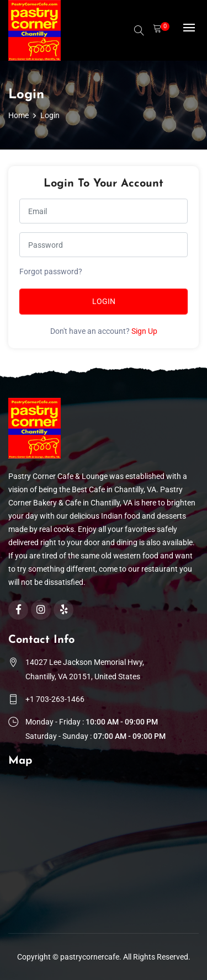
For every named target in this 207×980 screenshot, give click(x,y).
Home (18, 115)
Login (104, 301)
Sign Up (144, 331)
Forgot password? (51, 271)
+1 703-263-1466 (55, 699)
